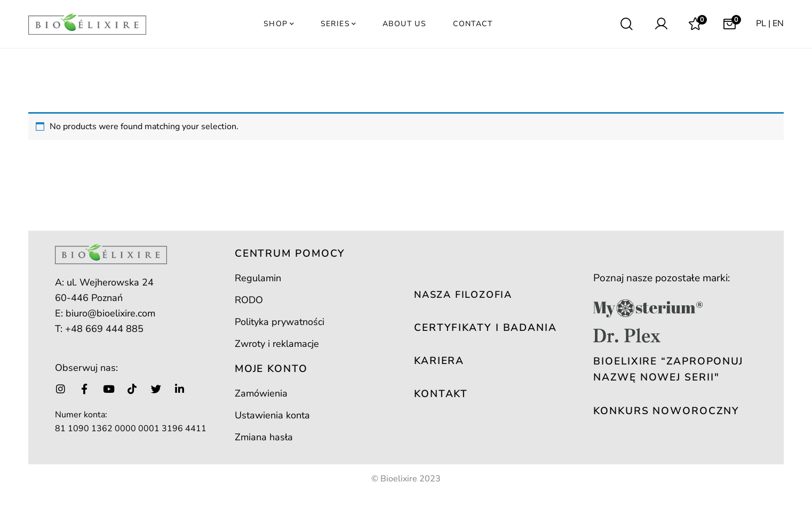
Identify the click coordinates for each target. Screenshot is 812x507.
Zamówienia (261, 393)
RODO (249, 300)
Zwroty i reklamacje (277, 344)
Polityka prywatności (280, 322)
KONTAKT (441, 394)
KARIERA (439, 361)
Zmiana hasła (264, 437)
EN (778, 23)
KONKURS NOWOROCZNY (666, 411)
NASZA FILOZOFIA (463, 295)
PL (761, 23)
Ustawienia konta (272, 415)
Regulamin (258, 278)
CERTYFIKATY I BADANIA (485, 328)
